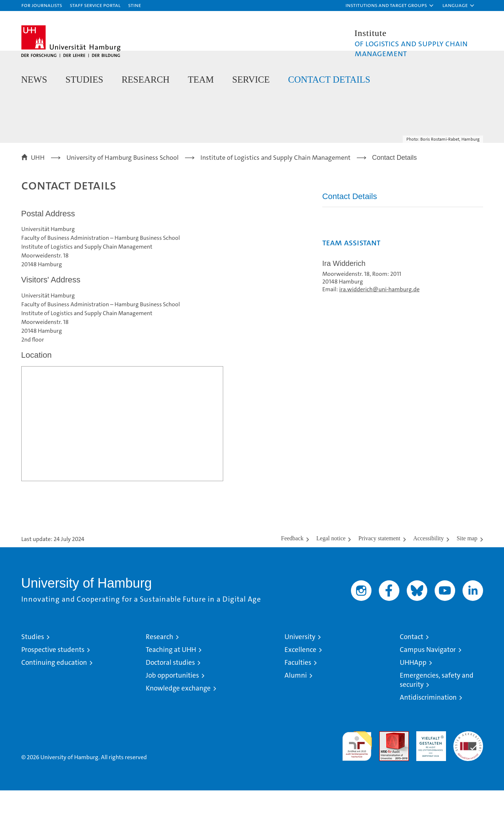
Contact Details (329, 80)
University (300, 679)
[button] (390, 6)
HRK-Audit (429, 778)
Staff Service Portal (95, 5)
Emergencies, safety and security (437, 722)
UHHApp (413, 705)
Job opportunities (172, 718)
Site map (467, 581)
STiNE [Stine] (135, 5)
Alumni (296, 718)
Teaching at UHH (171, 692)
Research (146, 80)
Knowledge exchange (178, 731)
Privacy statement (379, 581)
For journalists (42, 5)
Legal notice (331, 581)
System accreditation (468, 782)
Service (251, 80)
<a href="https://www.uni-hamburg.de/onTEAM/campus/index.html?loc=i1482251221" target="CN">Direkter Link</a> (122, 466)
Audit (386, 778)
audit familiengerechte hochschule (357, 785)
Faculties (298, 705)
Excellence (300, 692)
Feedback (292, 581)
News (34, 80)
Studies (84, 80)
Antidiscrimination (428, 740)
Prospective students (53, 692)
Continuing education (54, 705)
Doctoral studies (170, 705)
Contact (411, 679)
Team (201, 80)
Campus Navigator (428, 692)
